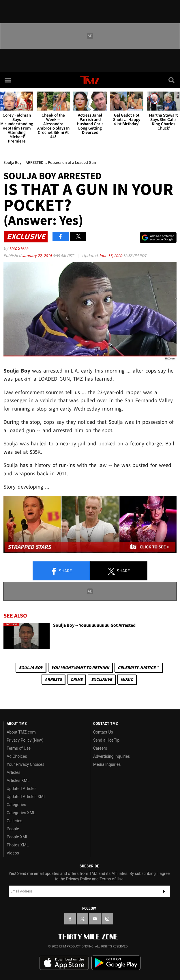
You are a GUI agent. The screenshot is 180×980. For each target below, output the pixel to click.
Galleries (14, 821)
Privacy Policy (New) (25, 740)
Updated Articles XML (26, 797)
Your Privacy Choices (26, 764)
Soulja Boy (31, 667)
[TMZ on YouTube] (95, 919)
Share (61, 571)
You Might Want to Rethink (80, 667)
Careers (100, 748)
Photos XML (18, 845)
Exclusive (102, 679)
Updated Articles (21, 789)
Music (127, 679)
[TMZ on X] (82, 919)
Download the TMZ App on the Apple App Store (64, 963)
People (13, 829)
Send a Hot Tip (106, 740)
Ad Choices (17, 756)
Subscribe (164, 891)
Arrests (53, 679)
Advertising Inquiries (111, 756)
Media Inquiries (107, 764)
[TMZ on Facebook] (70, 919)
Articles (14, 772)
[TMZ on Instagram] (107, 919)
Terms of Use (19, 748)
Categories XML (21, 813)
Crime (76, 679)
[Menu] (8, 80)
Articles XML (18, 780)
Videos (13, 853)
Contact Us (103, 732)
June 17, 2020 (111, 256)
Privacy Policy (78, 879)
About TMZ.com (21, 732)
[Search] (172, 80)
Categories (16, 805)
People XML (17, 837)
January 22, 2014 (37, 256)
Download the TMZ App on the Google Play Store (116, 963)
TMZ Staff (19, 248)
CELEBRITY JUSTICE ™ (138, 667)
